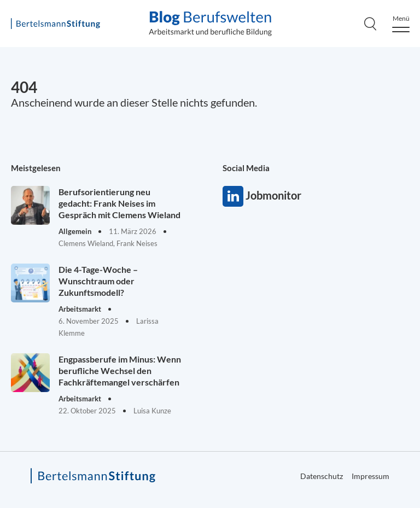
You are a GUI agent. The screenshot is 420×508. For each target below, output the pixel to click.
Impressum (371, 476)
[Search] (370, 24)
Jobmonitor (233, 196)
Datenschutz (322, 476)
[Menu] (401, 24)
